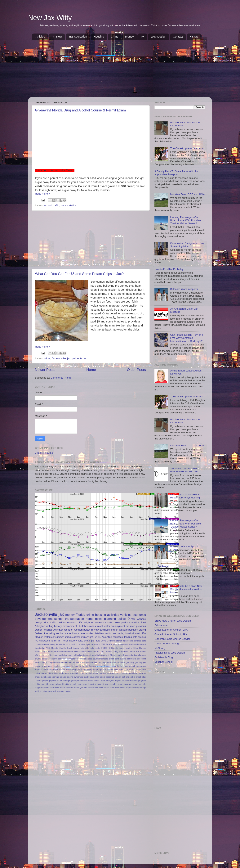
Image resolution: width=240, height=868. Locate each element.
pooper (45, 681)
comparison (72, 659)
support (38, 688)
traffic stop (109, 688)
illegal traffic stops (119, 666)
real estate (88, 681)
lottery (50, 673)
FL (109, 648)
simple (105, 684)
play (144, 677)
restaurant (49, 637)
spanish (142, 637)
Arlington (58, 630)
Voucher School (164, 662)
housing (101, 615)
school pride (76, 684)
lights (138, 670)
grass (44, 666)
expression (88, 662)
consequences (85, 659)
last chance (108, 670)
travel (100, 626)
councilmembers (100, 659)
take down (55, 688)
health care (111, 633)
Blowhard (142, 644)
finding (102, 662)
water (107, 626)
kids (46, 622)
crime (47, 358)
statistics (134, 622)
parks (125, 622)
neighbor (89, 622)
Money (129, 36)
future (123, 662)
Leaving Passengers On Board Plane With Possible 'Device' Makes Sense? (185, 220)
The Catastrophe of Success (186, 148)
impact (132, 666)
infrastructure (65, 670)
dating (142, 630)
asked (88, 655)
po (93, 641)
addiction (63, 655)
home (90, 619)
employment (118, 626)
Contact (178, 36)
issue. (84, 670)
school (48, 205)
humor (107, 666)
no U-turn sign (136, 673)
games (77, 637)
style (88, 644)
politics (62, 622)
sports (109, 622)
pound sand (62, 681)
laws (116, 670)
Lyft (95, 637)
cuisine (123, 659)
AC (36, 641)
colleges (46, 659)
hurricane (65, 633)
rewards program (138, 681)
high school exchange (71, 666)
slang (120, 684)
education (118, 637)
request (118, 681)
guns (56, 633)
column (54, 659)
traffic (56, 205)
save (52, 684)
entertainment (66, 662)
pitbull (139, 677)
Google (114, 648)
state (135, 684)
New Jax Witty (50, 18)
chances (142, 655)
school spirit (88, 684)
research (72, 622)
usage (143, 688)
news (99, 619)
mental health (87, 673)
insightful (76, 670)
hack (50, 666)
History (194, 36)
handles (56, 666)
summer (60, 637)
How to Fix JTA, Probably (169, 269)
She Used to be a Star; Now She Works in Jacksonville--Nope (186, 589)
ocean (87, 641)
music (138, 633)
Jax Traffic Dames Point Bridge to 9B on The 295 (184, 470)
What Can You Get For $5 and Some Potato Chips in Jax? (79, 274)
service (98, 684)
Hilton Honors (139, 648)
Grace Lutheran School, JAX (171, 634)
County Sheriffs (58, 648)
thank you (79, 688)
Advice (133, 644)
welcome (57, 691)
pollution (133, 630)
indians (46, 670)
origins (70, 677)
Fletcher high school (124, 641)
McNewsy (160, 648)
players (38, 681)
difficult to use (134, 659)
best (113, 655)
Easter (98, 648)
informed (54, 670)
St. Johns (83, 626)
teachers (69, 688)
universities (120, 688)
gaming (138, 662)
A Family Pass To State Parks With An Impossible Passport (176, 173)
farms (54, 641)
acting (42, 655)
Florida (80, 615)
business (105, 630)
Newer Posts (45, 370)
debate (59, 644)
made (61, 673)
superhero (95, 644)
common (62, 659)
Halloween (44, 641)
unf (91, 637)
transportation (69, 205)
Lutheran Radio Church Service (172, 639)
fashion (39, 633)
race (82, 633)
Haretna (129, 648)
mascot (68, 673)
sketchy (113, 684)
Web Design (158, 36)
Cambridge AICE (43, 648)
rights (37, 684)
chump (38, 659)
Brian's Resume (44, 453)
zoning (121, 633)
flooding (128, 637)
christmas (39, 644)
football (48, 633)
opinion (63, 677)
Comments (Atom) (61, 378)
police (75, 358)
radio (97, 641)
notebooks (46, 677)
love (56, 673)
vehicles (126, 615)
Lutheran (69, 652)
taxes (83, 358)
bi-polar (119, 655)
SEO (99, 652)
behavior (101, 655)
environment (70, 626)
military (85, 637)
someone (128, 684)
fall (72, 644)
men (133, 626)
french (65, 641)
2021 (103, 644)
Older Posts (136, 370)
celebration (133, 655)
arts (83, 655)
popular (53, 681)
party (87, 677)
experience (78, 662)
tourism (90, 633)
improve (38, 670)
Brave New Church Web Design (173, 621)
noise (80, 641)
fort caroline (80, 644)
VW (36, 655)
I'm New (57, 36)
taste (62, 688)
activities (113, 615)
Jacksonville (59, 358)
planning (110, 619)
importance (141, 666)
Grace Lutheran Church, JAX (171, 630)
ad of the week (52, 655)
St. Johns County (110, 652)
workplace (66, 691)
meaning (76, 673)
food (107, 662)
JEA (144, 633)
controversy (50, 644)
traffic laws (98, 688)
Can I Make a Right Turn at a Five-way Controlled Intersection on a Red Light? (187, 338)
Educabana (161, 625)
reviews (100, 622)
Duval (131, 619)
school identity (62, 684)
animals (69, 637)
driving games (52, 662)
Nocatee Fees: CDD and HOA (187, 194)
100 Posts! (162, 566)
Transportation (78, 36)
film (59, 641)
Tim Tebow (141, 652)
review (95, 630)
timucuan (88, 688)
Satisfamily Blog (164, 657)
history (58, 626)
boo (125, 655)
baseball (129, 633)
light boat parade (127, 670)
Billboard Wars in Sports (184, 289)
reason (97, 681)
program (72, 681)
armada (138, 641)
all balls (77, 655)
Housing (99, 36)
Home (91, 370)
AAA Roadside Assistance (118, 644)
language (98, 670)
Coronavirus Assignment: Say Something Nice (187, 245)
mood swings (122, 673)
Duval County (107, 641)
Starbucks (123, 652)
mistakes (111, 673)
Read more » (42, 194)
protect (80, 681)
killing (90, 670)
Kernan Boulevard (56, 652)
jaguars (123, 630)
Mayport (39, 637)
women (78, 630)
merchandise (100, 673)
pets (135, 637)
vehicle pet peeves (43, 691)
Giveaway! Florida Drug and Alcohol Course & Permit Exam (80, 110)
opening (55, 677)
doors (42, 662)
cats (144, 641)
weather (69, 630)
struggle (142, 684)
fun (128, 626)
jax (69, 358)
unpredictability (133, 688)
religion (111, 681)
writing (50, 626)
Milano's (78, 652)
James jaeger (41, 652)
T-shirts (132, 652)
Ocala (85, 652)
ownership (79, 677)
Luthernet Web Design (167, 643)
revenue (126, 681)
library (75, 633)
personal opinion (113, 677)
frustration (115, 662)
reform (104, 681)
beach (87, 630)
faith (96, 662)
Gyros (121, 648)
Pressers (92, 652)
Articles (40, 36)
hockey (73, 641)
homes (85, 666)
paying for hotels (97, 677)
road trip (45, 684)
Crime (115, 36)
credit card (114, 659)
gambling (130, 662)
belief (108, 655)
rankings (48, 630)
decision (66, 644)
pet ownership (129, 677)
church (114, 630)
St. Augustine (105, 637)
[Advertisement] (120, 68)
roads (93, 626)
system (46, 688)
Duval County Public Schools (80, 648)
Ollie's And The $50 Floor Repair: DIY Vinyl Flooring (185, 496)
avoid (94, 655)
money (70, 615)
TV (142, 36)
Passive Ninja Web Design (170, 653)
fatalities (100, 633)
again (71, 655)
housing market (96, 666)
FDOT (104, 648)
